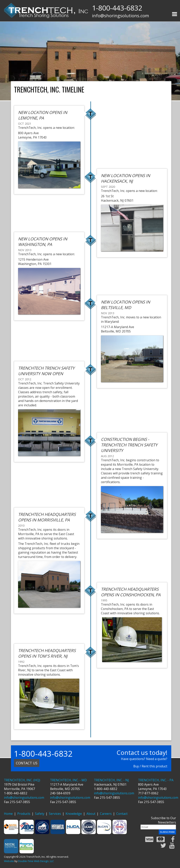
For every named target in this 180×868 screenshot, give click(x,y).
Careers (106, 814)
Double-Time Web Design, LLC (36, 861)
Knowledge (74, 814)
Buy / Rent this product (150, 766)
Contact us (27, 763)
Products (24, 814)
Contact (122, 814)
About (91, 814)
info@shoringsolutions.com (120, 15)
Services (55, 814)
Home (8, 814)
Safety (40, 814)
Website (9, 861)
